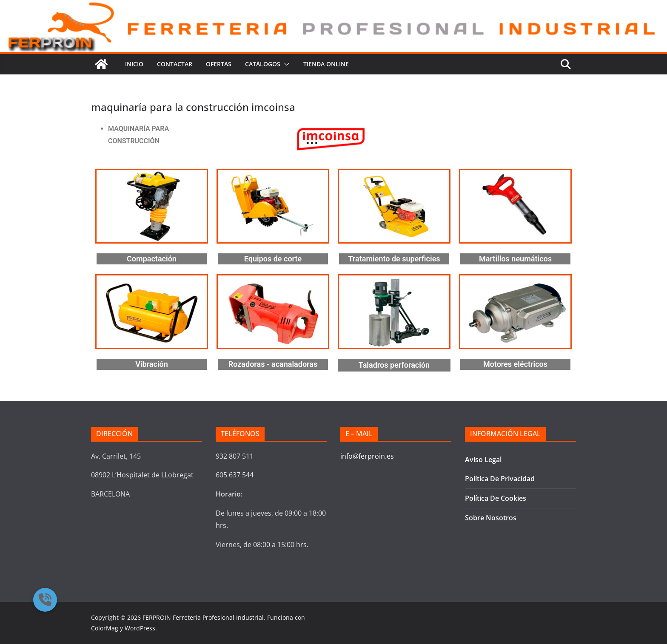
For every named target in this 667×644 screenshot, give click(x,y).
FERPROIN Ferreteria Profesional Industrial (203, 617)
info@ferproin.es (367, 456)
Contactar (175, 64)
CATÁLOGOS (263, 64)
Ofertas (219, 64)
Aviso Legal (483, 460)
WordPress (140, 628)
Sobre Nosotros (491, 518)
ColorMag (105, 628)
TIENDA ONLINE (326, 64)
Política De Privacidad (500, 479)
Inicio (134, 64)
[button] (285, 64)
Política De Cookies (496, 498)
